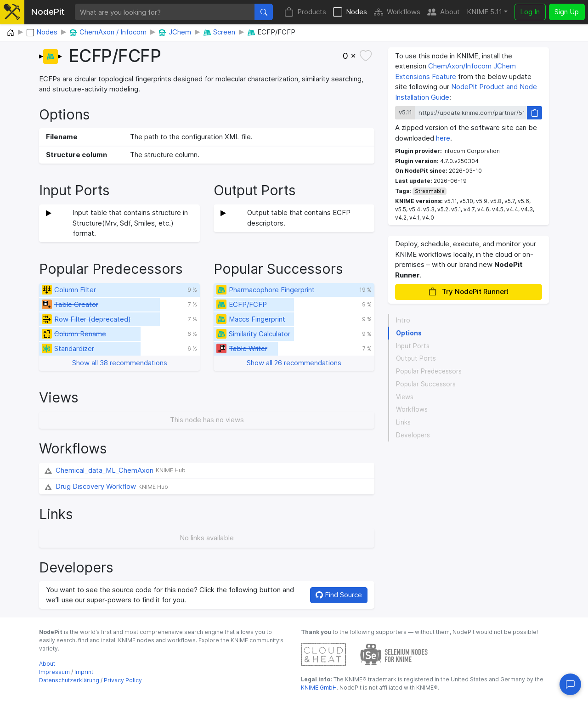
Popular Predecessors (429, 371)
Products (305, 12)
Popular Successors (426, 384)
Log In (530, 12)
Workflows (397, 12)
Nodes (350, 12)
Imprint (84, 672)
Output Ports (416, 358)
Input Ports (413, 346)
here (443, 138)
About (444, 12)
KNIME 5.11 (484, 12)
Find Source (339, 595)
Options (409, 333)
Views (405, 397)
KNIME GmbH (319, 688)
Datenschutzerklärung (69, 680)
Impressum (54, 672)
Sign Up (567, 12)
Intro (403, 320)
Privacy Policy (123, 680)
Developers (413, 435)
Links (403, 422)
